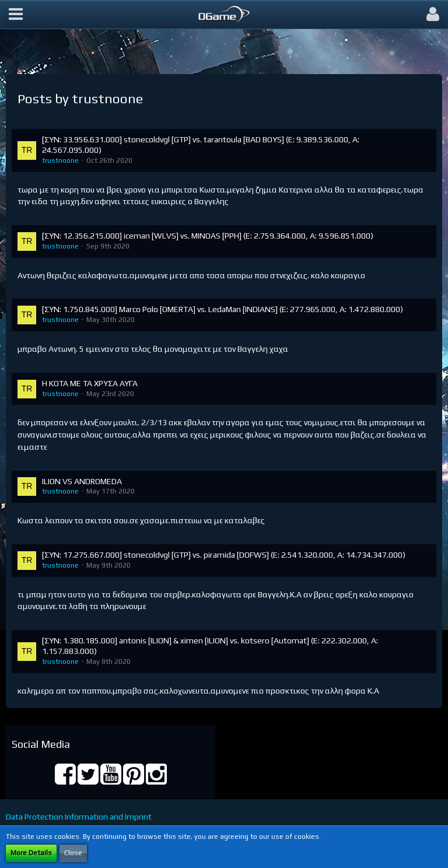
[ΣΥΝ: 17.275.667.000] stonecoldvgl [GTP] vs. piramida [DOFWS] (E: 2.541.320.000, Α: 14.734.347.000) (224, 555)
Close (73, 853)
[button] (16, 15)
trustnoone (60, 160)
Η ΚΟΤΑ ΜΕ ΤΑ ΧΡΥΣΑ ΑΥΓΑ (90, 383)
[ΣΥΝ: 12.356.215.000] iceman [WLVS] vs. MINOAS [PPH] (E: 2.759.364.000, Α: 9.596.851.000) (208, 236)
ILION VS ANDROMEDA (82, 481)
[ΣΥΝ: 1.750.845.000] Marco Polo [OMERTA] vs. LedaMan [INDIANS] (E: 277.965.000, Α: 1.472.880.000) (223, 309)
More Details (31, 853)
